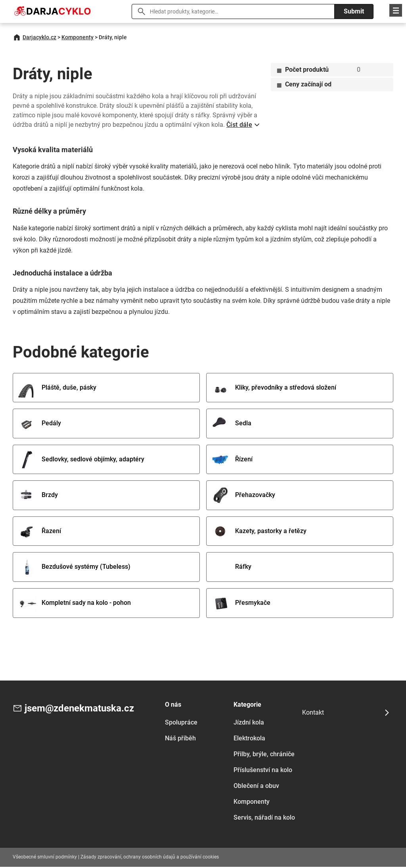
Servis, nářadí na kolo (264, 819)
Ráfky (232, 568)
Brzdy (38, 496)
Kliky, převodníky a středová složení (274, 388)
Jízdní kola (249, 724)
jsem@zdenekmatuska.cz (79, 710)
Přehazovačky (243, 496)
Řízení (232, 460)
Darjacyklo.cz (39, 37)
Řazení (40, 532)
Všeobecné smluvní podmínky (45, 858)
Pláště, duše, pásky (57, 388)
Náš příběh (180, 739)
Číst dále (239, 125)
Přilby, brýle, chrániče (264, 755)
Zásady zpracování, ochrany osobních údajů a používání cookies (150, 858)
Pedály (40, 424)
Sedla (232, 424)
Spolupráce (181, 724)
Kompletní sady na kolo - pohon (75, 604)
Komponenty (78, 37)
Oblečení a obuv (256, 787)
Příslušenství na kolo (263, 771)
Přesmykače (241, 604)
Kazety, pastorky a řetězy (259, 532)
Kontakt (313, 714)
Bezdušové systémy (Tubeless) (74, 568)
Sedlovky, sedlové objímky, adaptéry (81, 460)
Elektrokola (249, 739)
